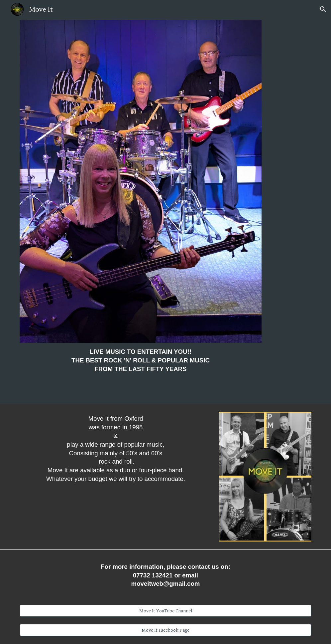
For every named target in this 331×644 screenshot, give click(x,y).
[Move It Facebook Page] (165, 630)
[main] (141, 363)
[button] (323, 9)
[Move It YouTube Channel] (165, 611)
